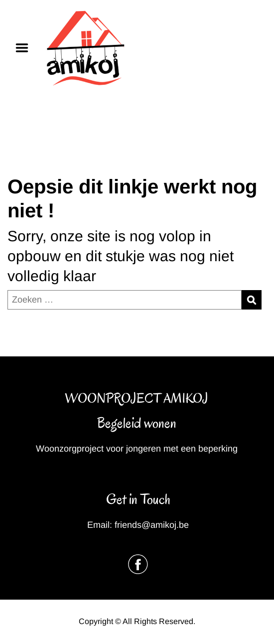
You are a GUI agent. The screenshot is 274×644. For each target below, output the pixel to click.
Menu (25, 48)
